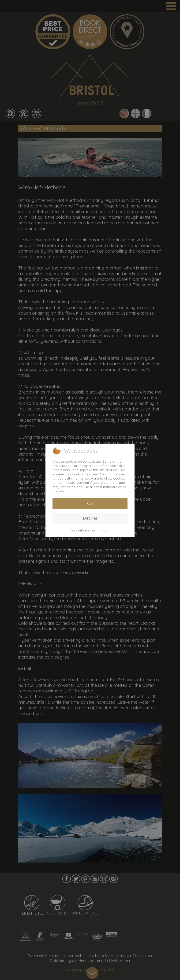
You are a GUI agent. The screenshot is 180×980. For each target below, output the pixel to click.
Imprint (105, 530)
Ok (90, 503)
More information (83, 530)
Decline (90, 518)
